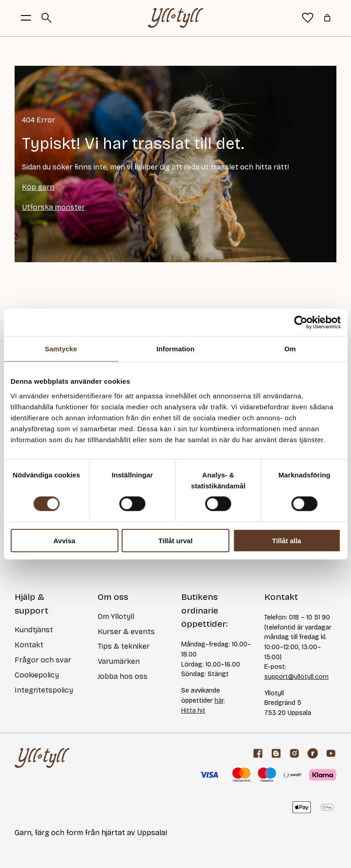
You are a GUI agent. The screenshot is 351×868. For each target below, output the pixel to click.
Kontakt (29, 645)
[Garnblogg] (276, 753)
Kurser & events (126, 632)
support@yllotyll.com (296, 677)
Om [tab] (290, 349)
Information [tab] (176, 349)
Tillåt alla (287, 540)
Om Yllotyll (116, 617)
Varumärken (119, 661)
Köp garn (38, 187)
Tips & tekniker (124, 646)
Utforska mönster (53, 207)
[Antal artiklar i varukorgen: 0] (327, 18)
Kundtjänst (34, 630)
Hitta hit (193, 711)
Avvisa (64, 540)
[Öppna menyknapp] (26, 18)
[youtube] (331, 753)
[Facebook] (258, 753)
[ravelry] (313, 753)
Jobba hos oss (123, 676)
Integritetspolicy (44, 690)
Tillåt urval (175, 540)
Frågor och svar (43, 660)
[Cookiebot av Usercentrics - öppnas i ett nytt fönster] (301, 323)
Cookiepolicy (37, 675)
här (219, 701)
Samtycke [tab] (61, 349)
